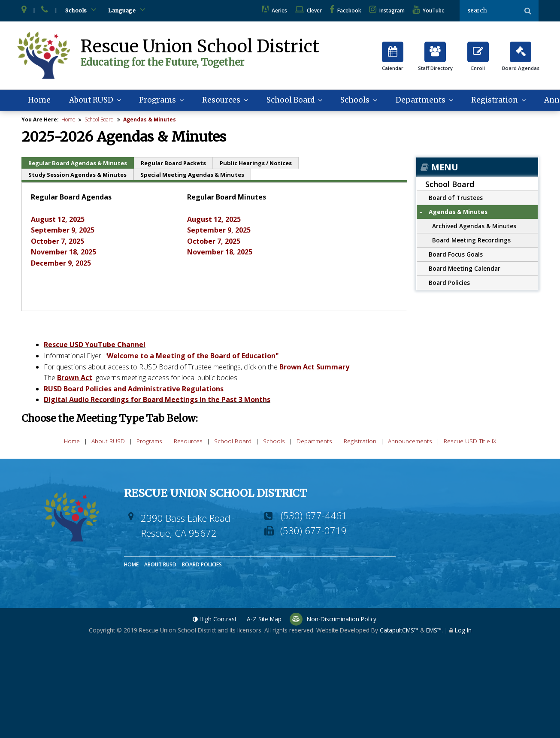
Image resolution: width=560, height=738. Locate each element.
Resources (217, 101)
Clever (308, 11)
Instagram (387, 11)
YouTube (428, 11)
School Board (285, 101)
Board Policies (449, 284)
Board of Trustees (456, 199)
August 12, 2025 (58, 221)
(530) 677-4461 (314, 517)
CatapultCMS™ (399, 632)
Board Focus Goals (456, 256)
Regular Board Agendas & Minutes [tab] (78, 165)
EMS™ (434, 632)
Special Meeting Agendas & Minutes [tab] (192, 176)
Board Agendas (521, 60)
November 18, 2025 (64, 253)
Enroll (478, 60)
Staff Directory (435, 60)
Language (128, 9)
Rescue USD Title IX (470, 443)
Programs (156, 101)
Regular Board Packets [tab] (173, 165)
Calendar (393, 60)
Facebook (345, 11)
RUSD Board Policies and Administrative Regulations (134, 390)
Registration (486, 101)
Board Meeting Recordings (471, 241)
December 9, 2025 (61, 264)
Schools (82, 9)
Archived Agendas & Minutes (474, 227)
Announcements (410, 443)
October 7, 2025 (58, 242)
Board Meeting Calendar (465, 270)
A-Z (264, 621)
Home (41, 101)
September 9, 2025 (63, 231)
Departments (412, 101)
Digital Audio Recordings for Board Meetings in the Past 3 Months (157, 401)
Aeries (274, 11)
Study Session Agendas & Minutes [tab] (77, 176)
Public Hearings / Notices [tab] (256, 165)
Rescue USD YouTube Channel (95, 346)
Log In (463, 632)
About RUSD (91, 101)
